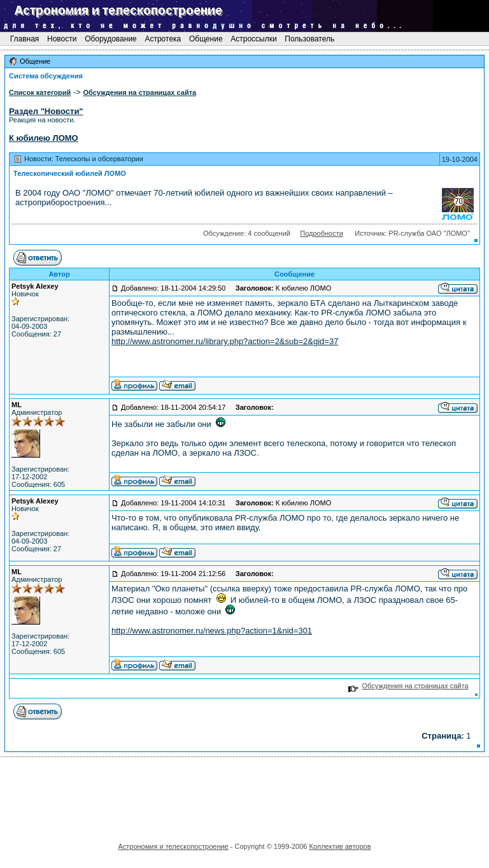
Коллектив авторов (340, 846)
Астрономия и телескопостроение (173, 846)
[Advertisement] (244, 795)
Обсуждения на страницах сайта (408, 686)
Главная (24, 39)
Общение (206, 39)
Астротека (163, 39)
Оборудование (111, 39)
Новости (62, 39)
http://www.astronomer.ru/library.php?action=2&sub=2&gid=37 (225, 341)
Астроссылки (254, 39)
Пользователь (310, 39)
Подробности (322, 233)
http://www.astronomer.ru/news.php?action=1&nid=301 (212, 631)
